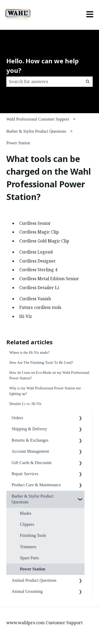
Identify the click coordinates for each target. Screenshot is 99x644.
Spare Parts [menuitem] (29, 558)
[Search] (88, 82)
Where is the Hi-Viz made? (29, 353)
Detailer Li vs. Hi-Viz (25, 404)
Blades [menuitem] (26, 513)
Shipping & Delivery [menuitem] (29, 429)
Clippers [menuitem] (27, 524)
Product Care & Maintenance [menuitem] (36, 485)
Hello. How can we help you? (43, 66)
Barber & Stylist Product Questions (36, 131)
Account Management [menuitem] (30, 451)
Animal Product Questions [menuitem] (34, 580)
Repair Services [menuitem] (25, 474)
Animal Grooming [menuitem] (27, 591)
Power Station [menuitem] (32, 569)
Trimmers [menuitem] (28, 547)
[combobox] (44, 82)
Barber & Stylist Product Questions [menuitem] (33, 499)
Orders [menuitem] (17, 418)
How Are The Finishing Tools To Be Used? (41, 363)
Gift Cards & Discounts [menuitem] (32, 463)
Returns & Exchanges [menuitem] (30, 440)
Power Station (18, 143)
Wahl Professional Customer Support (38, 119)
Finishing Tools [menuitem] (33, 535)
